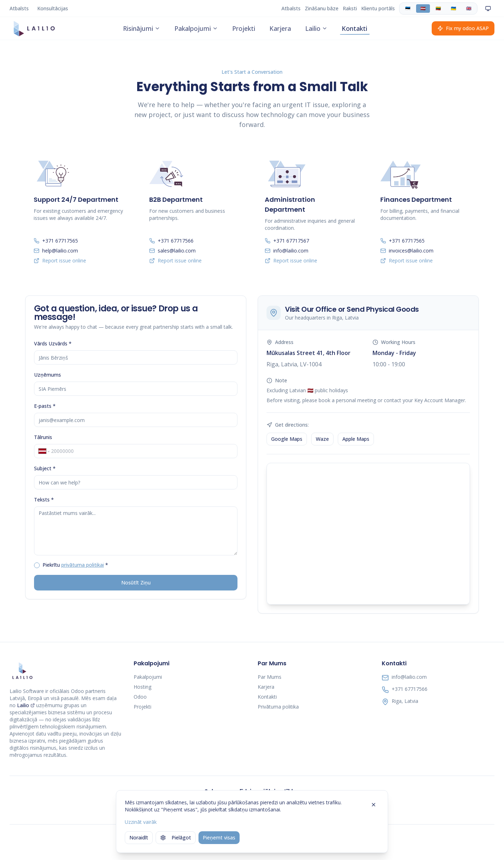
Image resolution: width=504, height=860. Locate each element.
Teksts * (44, 500)
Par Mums (270, 677)
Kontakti (354, 29)
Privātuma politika (278, 707)
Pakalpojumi (196, 29)
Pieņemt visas (219, 837)
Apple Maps (356, 439)
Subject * (45, 468)
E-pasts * (45, 406)
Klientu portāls (378, 8)
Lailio (316, 29)
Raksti (350, 8)
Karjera (280, 29)
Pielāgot (176, 837)
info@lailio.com (409, 677)
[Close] (374, 805)
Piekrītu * (75, 565)
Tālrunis (43, 437)
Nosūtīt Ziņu (136, 582)
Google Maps (287, 439)
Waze (322, 439)
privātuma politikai (83, 565)
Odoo (140, 697)
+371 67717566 (410, 689)
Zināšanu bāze (322, 8)
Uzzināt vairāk (141, 822)
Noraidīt (139, 837)
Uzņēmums (47, 375)
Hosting (142, 687)
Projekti (244, 29)
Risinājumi (142, 29)
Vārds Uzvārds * (53, 343)
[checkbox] (37, 565)
